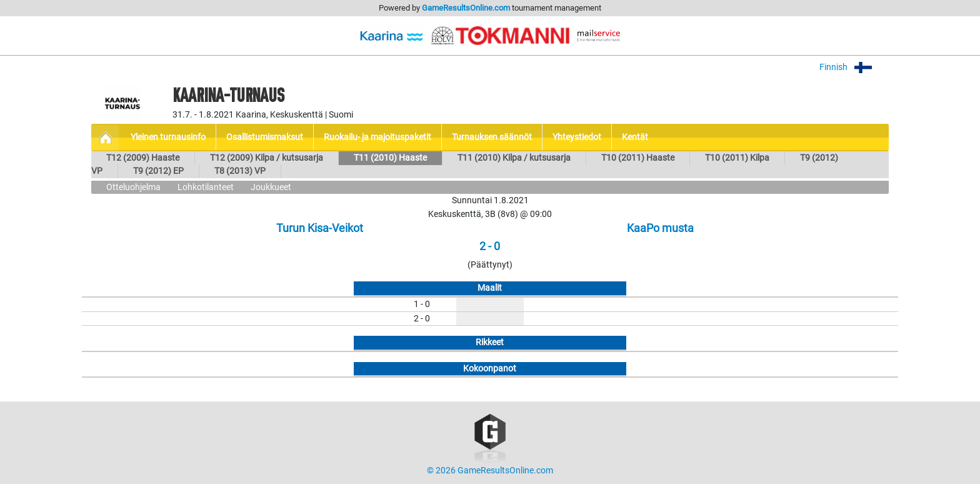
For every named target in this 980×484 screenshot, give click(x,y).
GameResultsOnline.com (466, 8)
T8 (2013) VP (240, 171)
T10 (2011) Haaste (638, 158)
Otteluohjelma (133, 187)
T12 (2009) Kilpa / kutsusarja (267, 158)
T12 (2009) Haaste (143, 158)
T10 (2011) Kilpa (737, 158)
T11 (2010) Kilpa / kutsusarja (514, 158)
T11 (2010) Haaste (390, 158)
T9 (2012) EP (158, 171)
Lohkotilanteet (206, 187)
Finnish (854, 67)
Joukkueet (271, 187)
